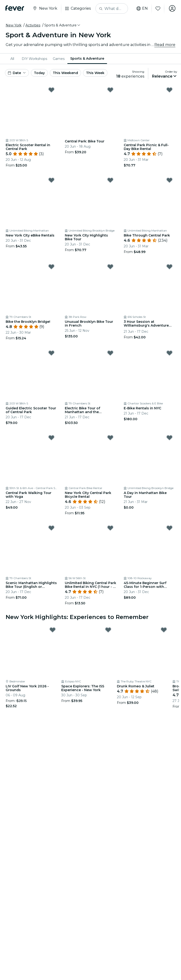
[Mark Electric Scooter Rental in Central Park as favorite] (51, 90)
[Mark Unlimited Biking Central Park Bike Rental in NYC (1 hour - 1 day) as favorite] (110, 528)
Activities (33, 25)
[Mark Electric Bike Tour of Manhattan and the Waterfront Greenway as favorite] (110, 353)
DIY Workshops (34, 59)
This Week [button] (95, 73)
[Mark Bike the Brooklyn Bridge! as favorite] (51, 267)
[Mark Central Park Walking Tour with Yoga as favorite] (51, 438)
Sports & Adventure (87, 58)
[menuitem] (13, 59)
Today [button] (39, 73)
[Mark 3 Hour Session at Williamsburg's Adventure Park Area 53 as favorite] (169, 267)
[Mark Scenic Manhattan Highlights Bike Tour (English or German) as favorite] (51, 528)
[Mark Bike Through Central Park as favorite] (169, 180)
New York (14, 25)
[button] (63, 25)
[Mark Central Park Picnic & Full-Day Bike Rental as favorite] (169, 90)
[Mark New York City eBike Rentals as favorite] (51, 180)
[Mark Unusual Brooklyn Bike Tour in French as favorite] (110, 267)
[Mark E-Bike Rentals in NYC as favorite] (169, 353)
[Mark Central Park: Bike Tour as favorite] (110, 90)
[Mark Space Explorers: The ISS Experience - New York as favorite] (108, 630)
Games (59, 59)
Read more (165, 45)
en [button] (142, 8)
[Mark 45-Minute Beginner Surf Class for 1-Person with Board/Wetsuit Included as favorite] (169, 528)
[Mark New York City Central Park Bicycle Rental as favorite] (110, 438)
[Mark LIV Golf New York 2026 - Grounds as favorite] (53, 630)
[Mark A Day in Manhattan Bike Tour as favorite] (169, 438)
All (12, 59)
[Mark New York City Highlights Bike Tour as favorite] (110, 180)
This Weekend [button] (65, 73)
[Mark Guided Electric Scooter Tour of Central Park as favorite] (51, 353)
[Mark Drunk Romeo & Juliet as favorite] (164, 630)
